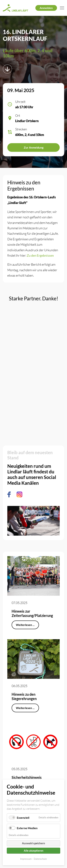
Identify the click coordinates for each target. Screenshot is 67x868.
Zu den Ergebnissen (40, 255)
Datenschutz (40, 859)
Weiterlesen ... (25, 625)
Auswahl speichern (33, 843)
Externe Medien (27, 828)
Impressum (26, 859)
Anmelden (46, 8)
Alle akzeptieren (34, 851)
